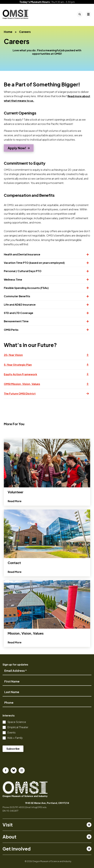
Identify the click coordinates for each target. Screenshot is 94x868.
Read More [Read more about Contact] (15, 587)
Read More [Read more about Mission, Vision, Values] (15, 657)
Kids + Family (15, 738)
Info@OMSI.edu (39, 807)
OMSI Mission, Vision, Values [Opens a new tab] (47, 385)
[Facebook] (6, 770)
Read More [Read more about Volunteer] (15, 516)
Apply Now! (17, 148)
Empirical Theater (18, 727)
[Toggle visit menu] (89, 825)
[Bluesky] (14, 770)
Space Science (17, 722)
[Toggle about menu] (89, 837)
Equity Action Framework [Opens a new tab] (47, 376)
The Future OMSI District (46, 394)
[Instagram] (22, 770)
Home (8, 32)
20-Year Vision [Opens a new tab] (47, 356)
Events (11, 732)
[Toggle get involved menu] (89, 849)
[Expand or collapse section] (86, 254)
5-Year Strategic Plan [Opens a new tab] (47, 366)
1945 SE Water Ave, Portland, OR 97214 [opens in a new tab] (47, 803)
